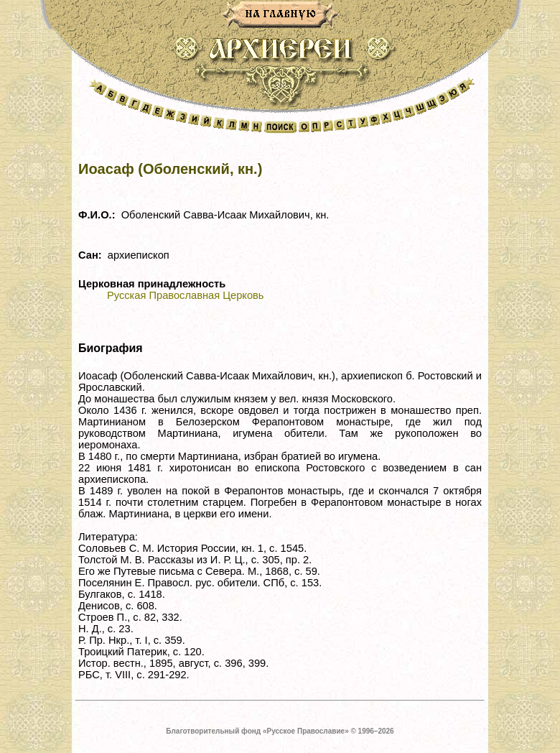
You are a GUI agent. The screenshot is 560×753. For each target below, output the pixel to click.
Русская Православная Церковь (185, 295)
